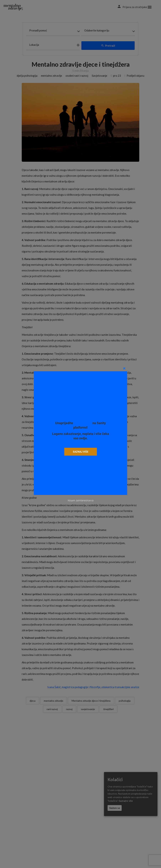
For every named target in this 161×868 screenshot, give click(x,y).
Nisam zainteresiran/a (80, 500)
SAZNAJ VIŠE (80, 452)
